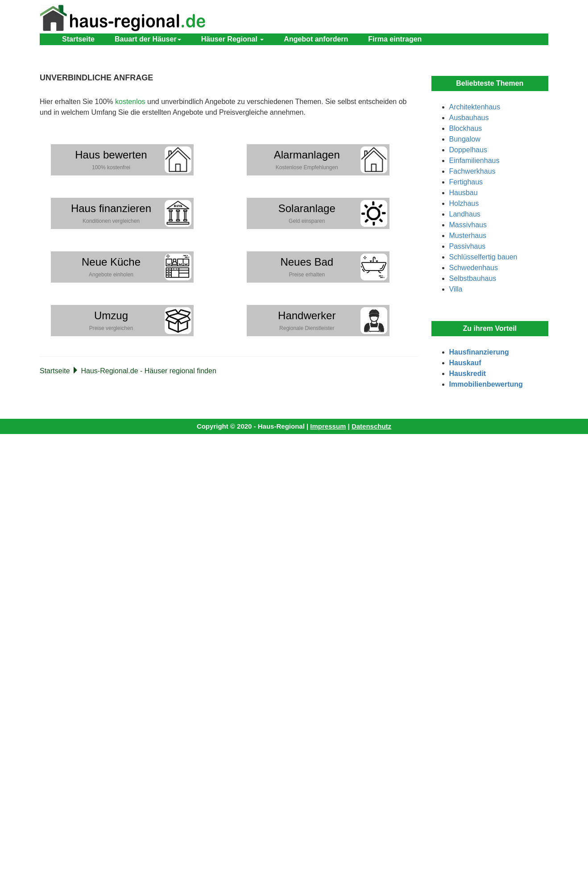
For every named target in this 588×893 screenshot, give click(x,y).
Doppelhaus (468, 150)
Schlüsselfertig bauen (483, 257)
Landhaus (465, 214)
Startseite (78, 39)
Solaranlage (307, 213)
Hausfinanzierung (479, 352)
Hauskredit (468, 373)
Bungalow (465, 139)
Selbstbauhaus (473, 278)
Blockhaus (466, 128)
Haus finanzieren (111, 213)
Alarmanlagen (307, 160)
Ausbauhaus (469, 118)
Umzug (111, 320)
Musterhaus (468, 236)
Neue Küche (111, 267)
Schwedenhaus (474, 268)
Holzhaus (464, 203)
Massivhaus (468, 225)
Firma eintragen (395, 39)
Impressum (328, 426)
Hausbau (464, 193)
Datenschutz (371, 426)
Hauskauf (465, 363)
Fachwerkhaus (472, 171)
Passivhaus (468, 246)
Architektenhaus (475, 107)
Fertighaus (466, 182)
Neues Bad (307, 267)
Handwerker (307, 320)
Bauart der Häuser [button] (148, 39)
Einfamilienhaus (474, 161)
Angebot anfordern (316, 39)
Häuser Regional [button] (233, 39)
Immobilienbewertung (486, 384)
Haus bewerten (111, 160)
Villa (456, 289)
